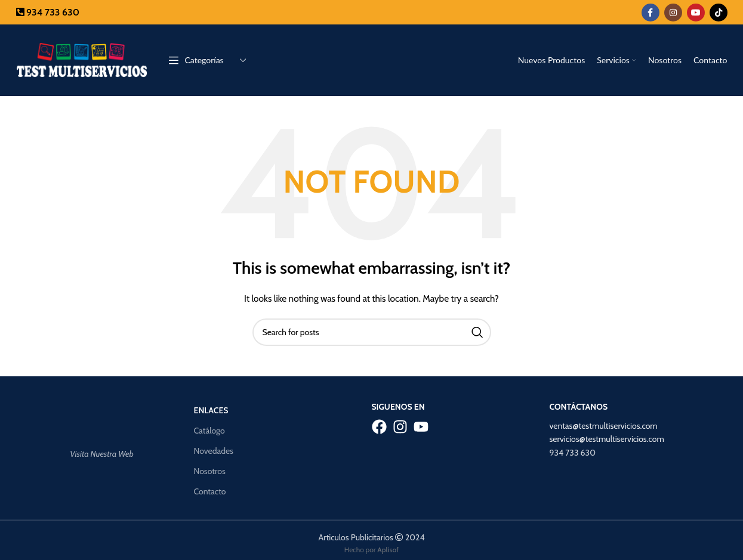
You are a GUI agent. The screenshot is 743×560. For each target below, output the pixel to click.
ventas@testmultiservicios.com (604, 426)
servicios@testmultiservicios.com (607, 439)
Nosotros (210, 471)
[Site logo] (82, 59)
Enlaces (211, 410)
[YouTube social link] (696, 13)
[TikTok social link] (719, 13)
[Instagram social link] (673, 13)
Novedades (214, 451)
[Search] (372, 332)
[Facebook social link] (650, 13)
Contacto (210, 491)
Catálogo (209, 431)
